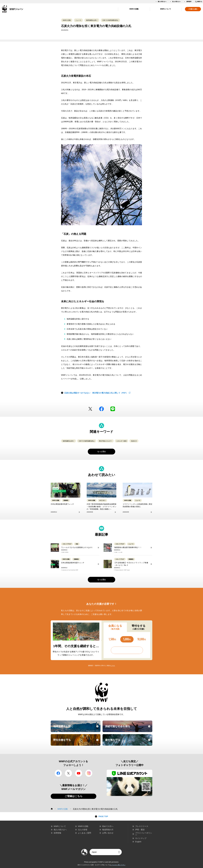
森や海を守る (128, 742)
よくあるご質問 (84, 833)
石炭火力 (134, 441)
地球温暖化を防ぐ (92, 20)
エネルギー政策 (122, 441)
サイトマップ (141, 838)
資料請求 (189, 2)
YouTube (79, 773)
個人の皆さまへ (162, 2)
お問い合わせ (108, 833)
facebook (101, 409)
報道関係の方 (108, 830)
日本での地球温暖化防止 (110, 20)
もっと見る (101, 452)
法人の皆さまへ (176, 2)
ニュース (78, 20)
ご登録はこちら (74, 796)
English (138, 842)
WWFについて (166, 9)
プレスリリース (142, 826)
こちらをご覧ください (118, 865)
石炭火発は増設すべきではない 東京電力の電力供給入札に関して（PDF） (96, 393)
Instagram (89, 773)
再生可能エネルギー (106, 441)
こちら (113, 666)
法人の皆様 (83, 830)
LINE (113, 409)
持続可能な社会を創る (128, 728)
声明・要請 (140, 830)
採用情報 (57, 833)
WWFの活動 (134, 9)
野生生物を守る (77, 742)
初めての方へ (108, 826)
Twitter (90, 409)
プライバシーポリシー (144, 834)
